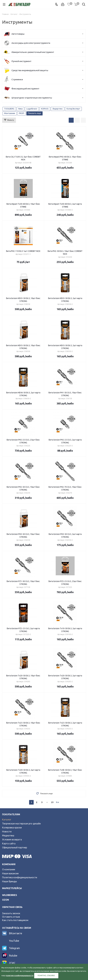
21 (52, 802)
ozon (6, 900)
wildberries (10, 895)
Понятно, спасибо (46, 976)
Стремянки (17, 79)
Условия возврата (12, 839)
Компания (9, 864)
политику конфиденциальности (20, 976)
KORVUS (45, 109)
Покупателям (11, 814)
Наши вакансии (10, 873)
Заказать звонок (11, 913)
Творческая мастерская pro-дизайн (21, 824)
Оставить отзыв (11, 917)
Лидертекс (58, 109)
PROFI (22, 113)
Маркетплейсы (12, 888)
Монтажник (10, 113)
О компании (9, 869)
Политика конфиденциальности (20, 877)
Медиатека (8, 836)
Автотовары (18, 34)
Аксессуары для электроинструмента (31, 43)
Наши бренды (10, 881)
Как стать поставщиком (15, 920)
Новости (7, 832)
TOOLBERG (9, 109)
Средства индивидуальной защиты (30, 70)
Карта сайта (9, 843)
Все (58, 802)
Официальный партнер (15, 847)
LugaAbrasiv (32, 109)
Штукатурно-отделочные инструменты (32, 98)
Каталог (7, 820)
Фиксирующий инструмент (25, 89)
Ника (20, 109)
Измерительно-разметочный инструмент (33, 52)
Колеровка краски (12, 828)
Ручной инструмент (21, 61)
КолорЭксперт (73, 109)
